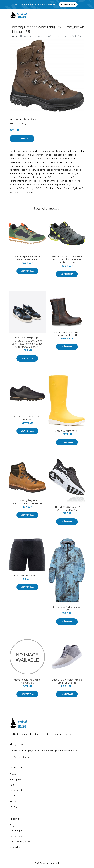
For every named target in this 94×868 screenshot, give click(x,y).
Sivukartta (15, 847)
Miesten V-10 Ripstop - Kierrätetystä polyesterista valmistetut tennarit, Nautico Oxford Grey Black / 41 (27, 342)
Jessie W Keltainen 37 (67, 431)
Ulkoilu (26, 119)
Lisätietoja (22, 139)
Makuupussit (16, 779)
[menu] (82, 15)
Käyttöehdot (16, 836)
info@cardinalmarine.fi (21, 757)
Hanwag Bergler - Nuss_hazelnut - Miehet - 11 (27, 502)
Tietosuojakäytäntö (20, 842)
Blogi (12, 825)
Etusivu (13, 36)
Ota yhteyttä (16, 831)
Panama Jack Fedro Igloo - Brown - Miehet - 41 (67, 334)
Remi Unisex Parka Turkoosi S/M (67, 608)
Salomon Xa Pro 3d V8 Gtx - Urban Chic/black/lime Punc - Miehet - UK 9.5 (67, 259)
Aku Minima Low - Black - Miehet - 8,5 (27, 418)
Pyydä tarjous (68, 4)
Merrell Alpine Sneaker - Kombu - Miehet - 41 (27, 258)
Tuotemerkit (16, 790)
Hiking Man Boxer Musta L (27, 576)
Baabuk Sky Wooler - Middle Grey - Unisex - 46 (67, 681)
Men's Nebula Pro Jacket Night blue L (27, 681)
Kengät (34, 119)
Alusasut (14, 774)
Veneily (13, 806)
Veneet (13, 801)
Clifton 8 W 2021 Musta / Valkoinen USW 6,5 (67, 509)
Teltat (12, 785)
